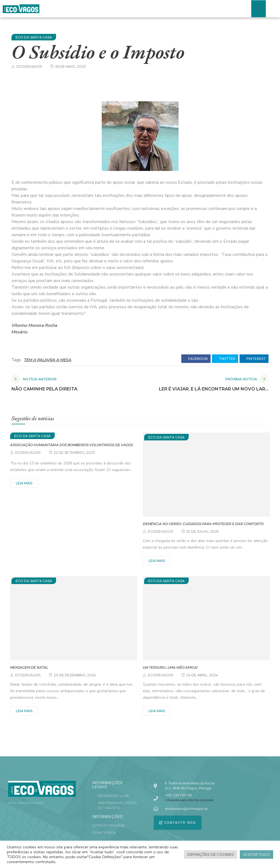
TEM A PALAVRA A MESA (48, 360)
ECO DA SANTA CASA (34, 37)
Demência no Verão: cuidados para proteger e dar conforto (203, 524)
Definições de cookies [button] (211, 854)
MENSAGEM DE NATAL (29, 667)
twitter (225, 359)
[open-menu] (259, 9)
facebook (196, 359)
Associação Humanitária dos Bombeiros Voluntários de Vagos (72, 445)
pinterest (254, 359)
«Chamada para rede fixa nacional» (189, 800)
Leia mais (24, 483)
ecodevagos (29, 66)
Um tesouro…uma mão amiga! (170, 667)
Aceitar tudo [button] (256, 854)
